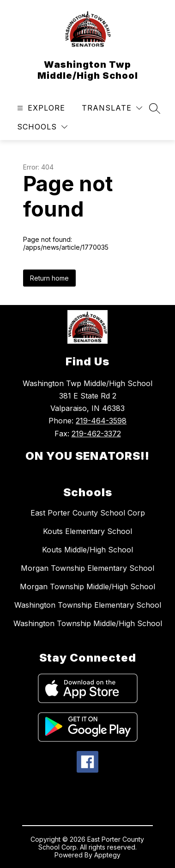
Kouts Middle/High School (87, 550)
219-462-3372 (96, 434)
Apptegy (107, 855)
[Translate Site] (112, 108)
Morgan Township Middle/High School (87, 586)
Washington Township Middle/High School (88, 623)
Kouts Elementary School (87, 531)
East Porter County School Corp (88, 513)
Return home (49, 278)
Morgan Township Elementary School (87, 568)
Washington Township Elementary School (88, 605)
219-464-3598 (101, 421)
